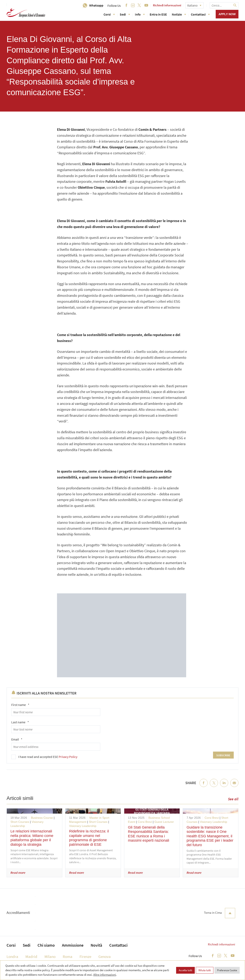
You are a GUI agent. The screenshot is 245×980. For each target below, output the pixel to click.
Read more (18, 873)
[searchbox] (224, 5)
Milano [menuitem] (50, 956)
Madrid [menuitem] (31, 956)
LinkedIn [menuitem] (224, 786)
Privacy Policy (68, 757)
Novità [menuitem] (96, 945)
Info (140, 14)
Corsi (109, 14)
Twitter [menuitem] (214, 786)
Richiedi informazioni (167, 5)
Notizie (179, 14)
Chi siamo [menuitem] (46, 945)
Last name (20, 722)
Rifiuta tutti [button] (205, 970)
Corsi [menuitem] (11, 945)
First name (20, 705)
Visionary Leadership (83, 826)
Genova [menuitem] (105, 956)
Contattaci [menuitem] (118, 945)
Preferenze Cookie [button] (227, 970)
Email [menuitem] (234, 786)
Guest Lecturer (164, 822)
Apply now (227, 14)
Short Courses (20, 822)
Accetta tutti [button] (185, 970)
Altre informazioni (105, 975)
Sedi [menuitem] (27, 945)
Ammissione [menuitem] (73, 945)
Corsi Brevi (145, 822)
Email (17, 739)
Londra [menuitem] (12, 956)
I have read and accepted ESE (48, 757)
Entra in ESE (158, 14)
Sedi (125, 14)
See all (233, 799)
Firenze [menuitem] (85, 956)
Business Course (42, 818)
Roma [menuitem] (68, 956)
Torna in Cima (220, 913)
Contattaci (200, 14)
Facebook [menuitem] (204, 786)
